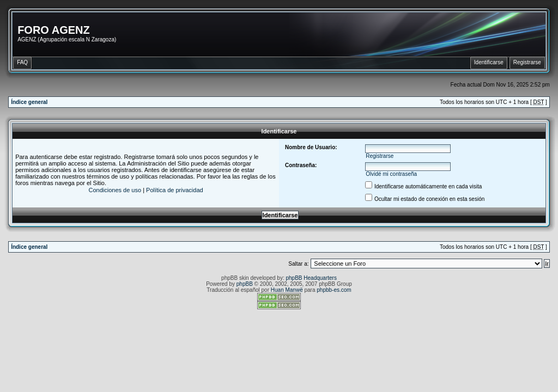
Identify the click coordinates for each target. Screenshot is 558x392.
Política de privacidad (175, 190)
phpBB (245, 284)
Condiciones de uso (115, 190)
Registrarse (380, 156)
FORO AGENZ (54, 30)
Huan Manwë (287, 290)
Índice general (29, 102)
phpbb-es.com (334, 290)
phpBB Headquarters (311, 278)
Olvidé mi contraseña (391, 174)
